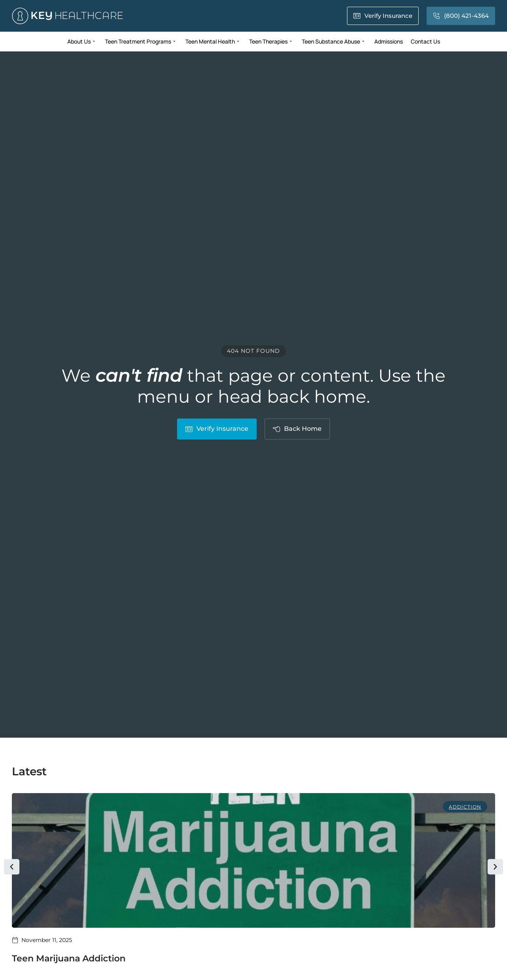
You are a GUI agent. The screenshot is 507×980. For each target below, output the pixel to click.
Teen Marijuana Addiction (69, 958)
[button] (12, 867)
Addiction (465, 807)
